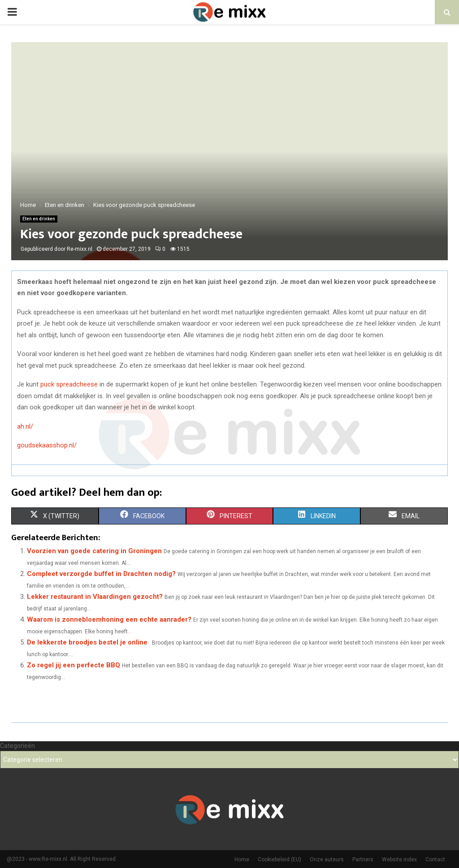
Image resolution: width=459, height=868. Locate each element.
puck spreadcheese (69, 384)
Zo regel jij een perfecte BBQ (74, 665)
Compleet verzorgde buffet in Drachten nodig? (101, 574)
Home (242, 859)
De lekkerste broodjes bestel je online (87, 642)
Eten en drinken (39, 219)
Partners (363, 859)
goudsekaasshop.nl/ (47, 445)
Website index (399, 859)
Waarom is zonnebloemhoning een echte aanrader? (109, 619)
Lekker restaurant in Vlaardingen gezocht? (95, 597)
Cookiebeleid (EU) (279, 859)
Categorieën (17, 746)
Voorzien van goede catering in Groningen (94, 551)
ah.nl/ (25, 426)
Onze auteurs (327, 859)
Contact (435, 859)
